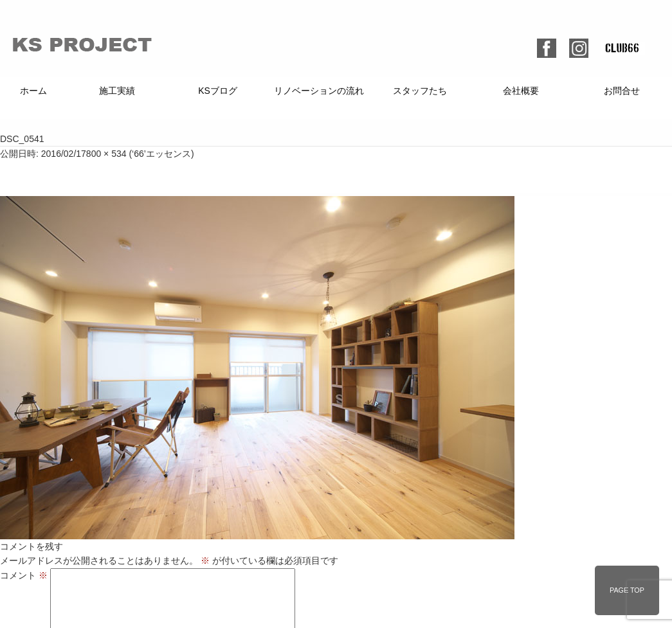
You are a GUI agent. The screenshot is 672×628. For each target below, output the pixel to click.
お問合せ (622, 91)
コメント (24, 575)
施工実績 (117, 91)
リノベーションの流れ (319, 91)
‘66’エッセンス (161, 154)
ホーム (33, 91)
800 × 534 (106, 154)
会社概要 (521, 91)
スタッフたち (420, 91)
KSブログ (218, 91)
